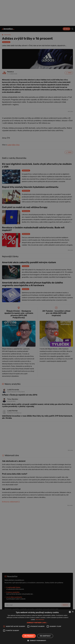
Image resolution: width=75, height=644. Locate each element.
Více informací (40, 620)
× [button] (73, 612)
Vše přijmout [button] (29, 636)
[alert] (37, 322)
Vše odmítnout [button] (45, 636)
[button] (38, 623)
